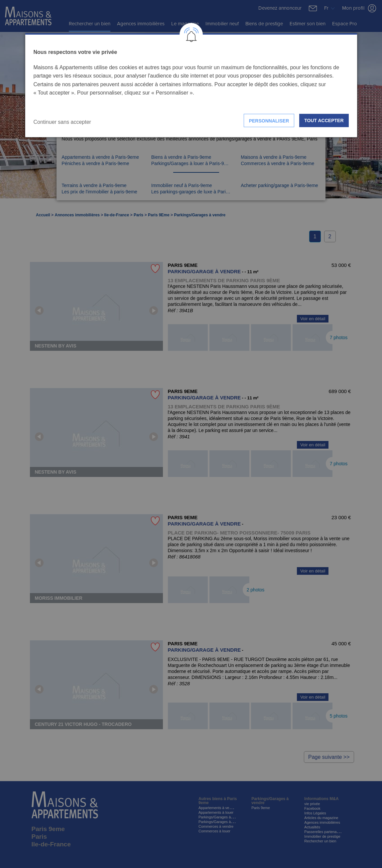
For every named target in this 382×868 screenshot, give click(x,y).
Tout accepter (324, 120)
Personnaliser (269, 121)
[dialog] (191, 85)
